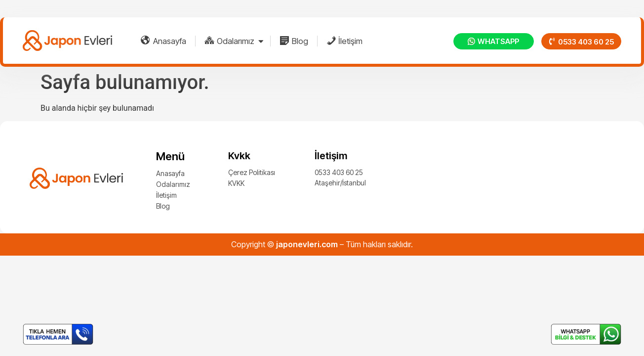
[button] (581, 41)
